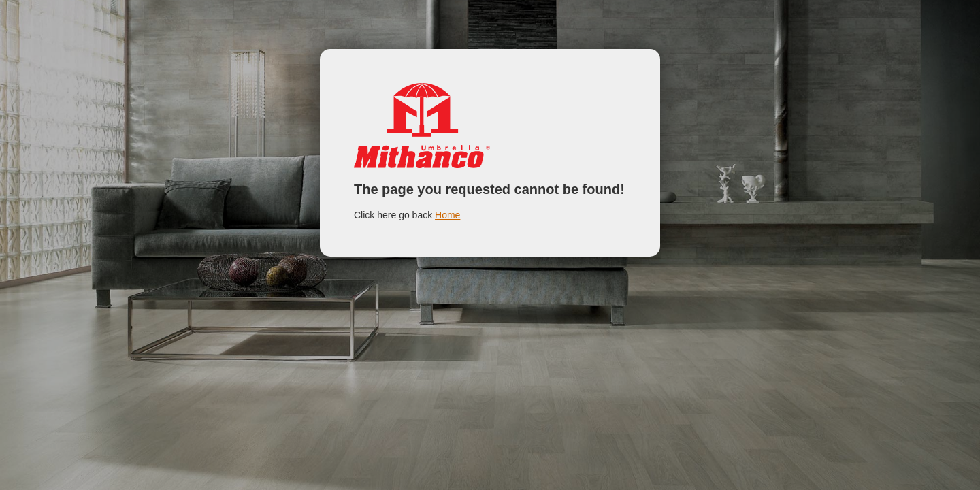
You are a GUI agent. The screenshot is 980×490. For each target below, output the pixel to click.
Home (447, 215)
